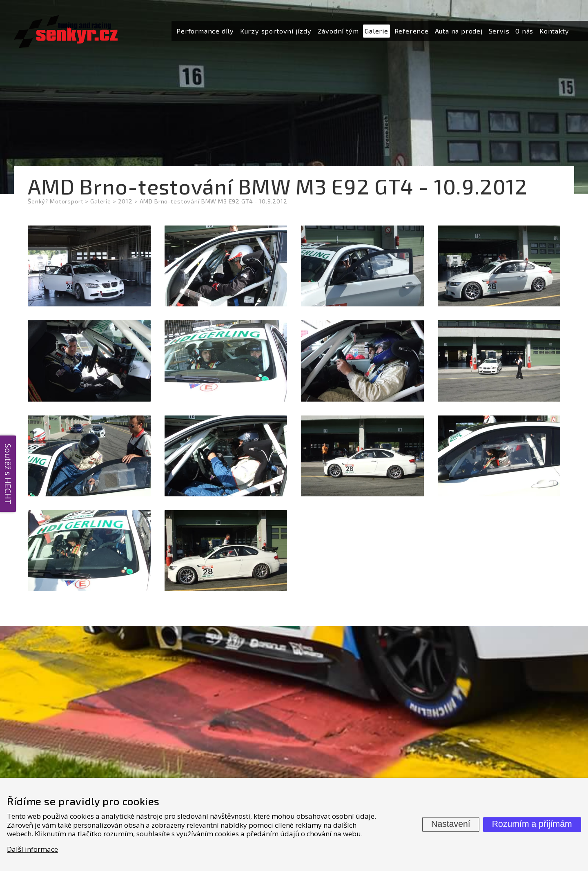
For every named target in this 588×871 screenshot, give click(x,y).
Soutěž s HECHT (8, 474)
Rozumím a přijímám (532, 824)
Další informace (32, 849)
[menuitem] (205, 31)
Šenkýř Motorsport (56, 201)
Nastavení (451, 824)
